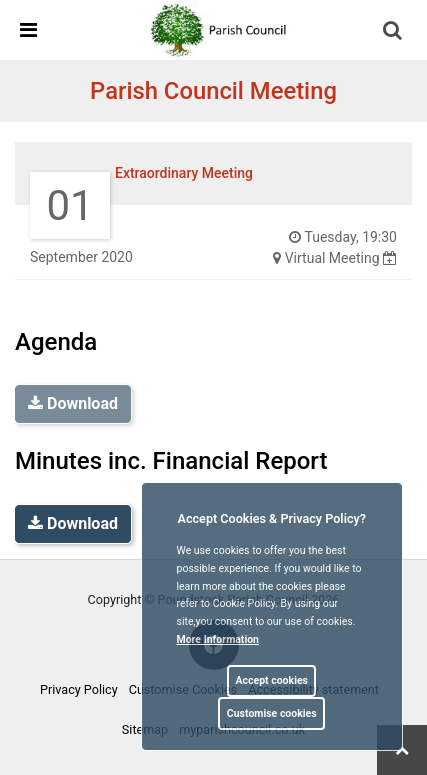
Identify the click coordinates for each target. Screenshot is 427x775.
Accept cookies (271, 680)
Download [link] (73, 523)
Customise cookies (272, 713)
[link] (222, 29)
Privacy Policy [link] (79, 689)
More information (218, 639)
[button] (394, 32)
